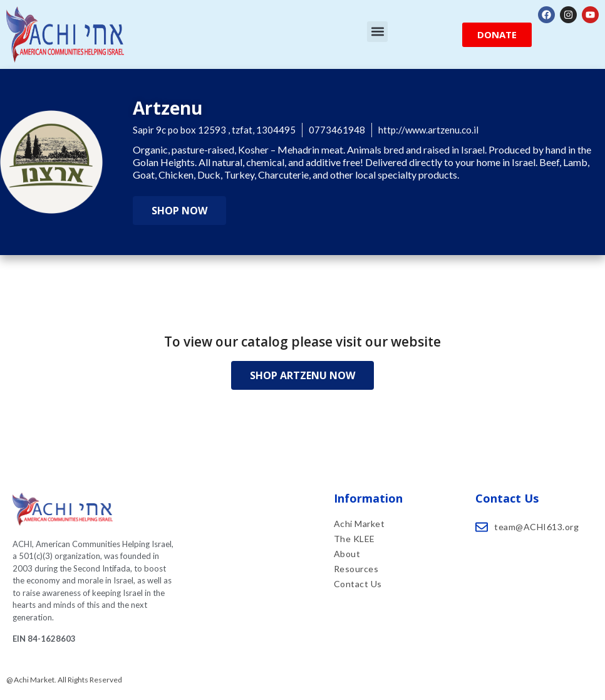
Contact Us (358, 584)
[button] (377, 32)
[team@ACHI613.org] (482, 527)
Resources (356, 569)
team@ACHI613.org (536, 527)
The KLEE (356, 539)
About (347, 554)
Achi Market (359, 524)
